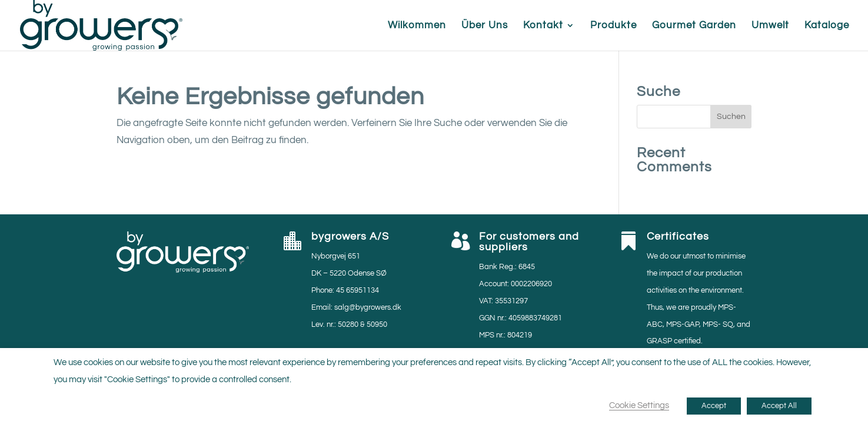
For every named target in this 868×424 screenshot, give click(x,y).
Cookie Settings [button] (639, 405)
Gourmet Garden (694, 26)
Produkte (613, 26)
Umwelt (770, 26)
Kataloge (827, 26)
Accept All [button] (779, 406)
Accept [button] (714, 406)
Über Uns (485, 26)
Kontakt (543, 26)
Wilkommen (417, 26)
